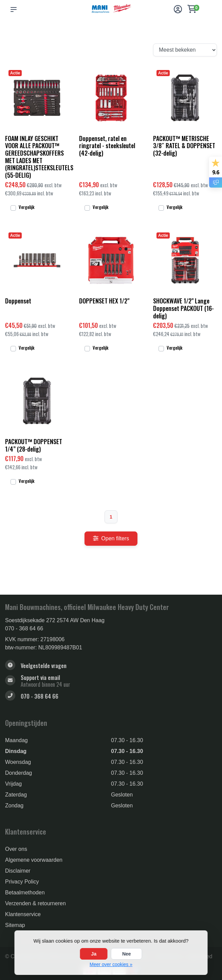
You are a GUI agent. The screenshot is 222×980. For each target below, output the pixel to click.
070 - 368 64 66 (24, 628)
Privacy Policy (22, 882)
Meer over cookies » (111, 964)
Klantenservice (23, 914)
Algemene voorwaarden (34, 860)
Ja (94, 954)
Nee (127, 954)
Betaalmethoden (25, 892)
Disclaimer (18, 871)
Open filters (111, 538)
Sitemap (15, 925)
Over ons (16, 849)
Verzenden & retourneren (35, 903)
